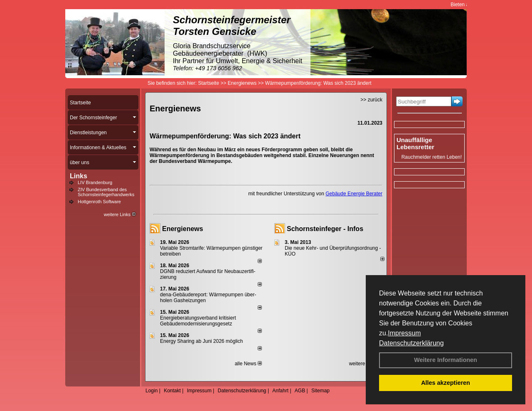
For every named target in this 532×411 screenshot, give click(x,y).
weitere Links (120, 214)
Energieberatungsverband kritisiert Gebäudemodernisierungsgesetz (198, 321)
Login (151, 391)
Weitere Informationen (446, 360)
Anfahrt (280, 391)
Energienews (183, 229)
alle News (248, 364)
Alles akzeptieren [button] (446, 383)
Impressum (404, 333)
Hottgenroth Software (99, 202)
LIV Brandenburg (95, 182)
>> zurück (371, 100)
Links (79, 176)
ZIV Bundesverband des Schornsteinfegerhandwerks (106, 192)
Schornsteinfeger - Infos (325, 229)
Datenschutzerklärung (411, 343)
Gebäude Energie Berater (354, 194)
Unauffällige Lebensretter (415, 143)
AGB (300, 391)
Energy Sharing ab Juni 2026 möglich (201, 341)
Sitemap (320, 391)
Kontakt (172, 391)
